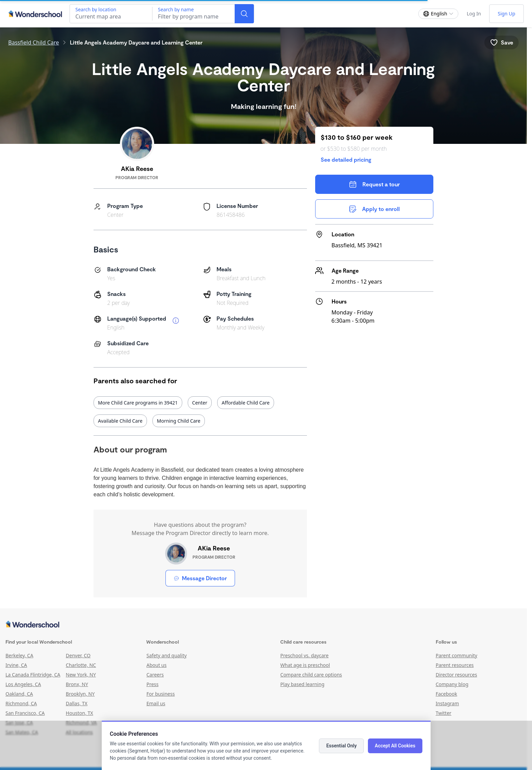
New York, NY (81, 675)
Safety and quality (166, 655)
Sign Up (506, 14)
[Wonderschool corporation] (263, 625)
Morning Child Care (179, 421)
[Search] (244, 14)
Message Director (200, 578)
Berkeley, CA (19, 655)
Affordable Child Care (246, 403)
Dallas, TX (77, 703)
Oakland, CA (19, 694)
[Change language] (438, 14)
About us (156, 665)
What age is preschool (305, 665)
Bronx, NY (77, 684)
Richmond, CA (21, 703)
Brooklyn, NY (80, 694)
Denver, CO (78, 655)
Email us (156, 703)
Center (200, 403)
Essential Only (341, 746)
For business (160, 694)
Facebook (447, 694)
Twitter (444, 713)
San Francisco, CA (25, 713)
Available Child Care (120, 421)
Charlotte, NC (81, 665)
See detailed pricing (346, 159)
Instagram (447, 703)
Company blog (452, 684)
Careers (155, 675)
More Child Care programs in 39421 (138, 403)
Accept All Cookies (395, 746)
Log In (474, 14)
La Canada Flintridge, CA (33, 675)
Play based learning (302, 684)
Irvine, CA (16, 665)
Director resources (456, 675)
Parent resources (455, 665)
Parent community (457, 655)
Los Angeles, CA (23, 684)
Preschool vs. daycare (304, 655)
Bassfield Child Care (34, 42)
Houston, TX (79, 713)
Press (152, 684)
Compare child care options (311, 675)
